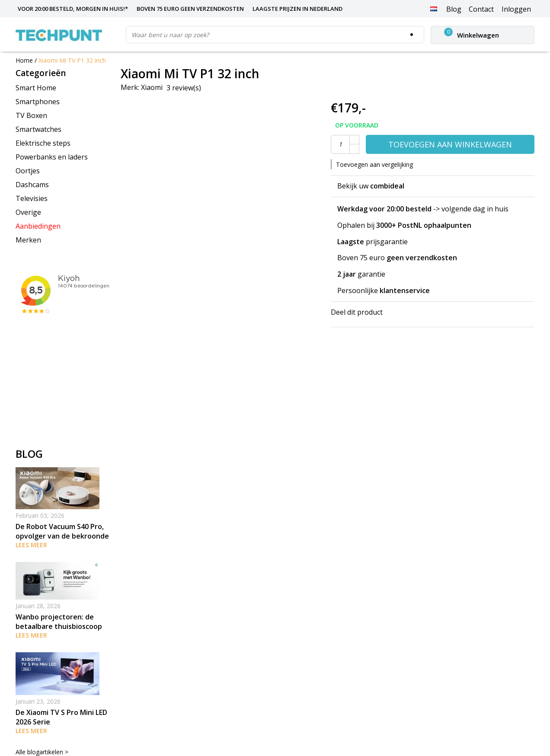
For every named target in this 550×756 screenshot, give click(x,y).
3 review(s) (184, 88)
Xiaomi (152, 87)
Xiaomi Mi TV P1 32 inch (72, 60)
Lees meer (31, 545)
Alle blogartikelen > (42, 752)
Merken (28, 240)
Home (24, 60)
